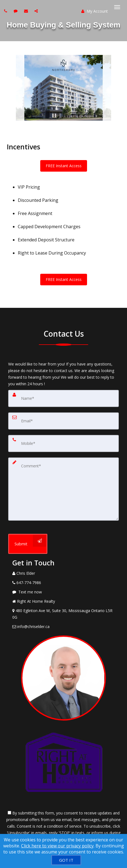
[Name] (63, 398)
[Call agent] (6, 11)
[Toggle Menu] (117, 7)
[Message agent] (63, 592)
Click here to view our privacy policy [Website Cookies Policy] (57, 846)
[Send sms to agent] (16, 11)
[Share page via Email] (37, 11)
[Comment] (63, 489)
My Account (95, 11)
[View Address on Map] (63, 614)
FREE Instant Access (64, 166)
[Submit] (28, 544)
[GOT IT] (66, 860)
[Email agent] (27, 11)
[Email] (63, 421)
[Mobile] (63, 443)
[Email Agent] (63, 627)
